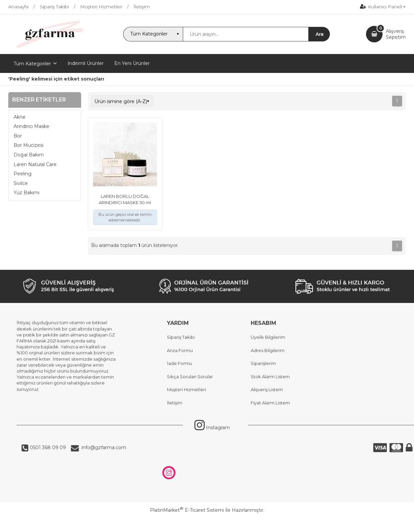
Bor (18, 136)
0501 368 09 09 (47, 447)
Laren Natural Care (35, 164)
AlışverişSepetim (396, 34)
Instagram (212, 428)
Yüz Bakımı (26, 193)
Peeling (23, 174)
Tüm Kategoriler (32, 64)
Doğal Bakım (29, 155)
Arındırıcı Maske (31, 126)
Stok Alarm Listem (270, 377)
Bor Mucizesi (28, 145)
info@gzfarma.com (103, 447)
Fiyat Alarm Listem (270, 403)
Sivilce (21, 183)
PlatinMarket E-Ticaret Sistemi (187, 510)
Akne (20, 117)
